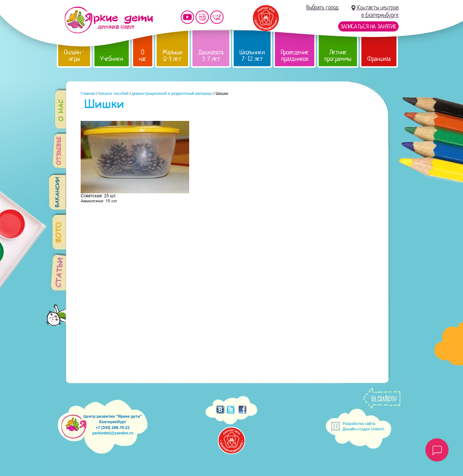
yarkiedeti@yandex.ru (112, 433)
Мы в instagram (202, 17)
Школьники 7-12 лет (252, 56)
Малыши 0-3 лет (172, 56)
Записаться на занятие (368, 26)
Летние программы (338, 56)
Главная (88, 93)
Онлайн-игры (74, 56)
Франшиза (379, 59)
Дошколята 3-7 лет (211, 56)
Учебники (112, 59)
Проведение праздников (295, 56)
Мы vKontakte (217, 17)
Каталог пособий (113, 93)
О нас (143, 56)
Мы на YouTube (187, 17)
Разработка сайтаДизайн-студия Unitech (363, 426)
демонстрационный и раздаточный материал (172, 93)
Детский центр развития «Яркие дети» (109, 20)
